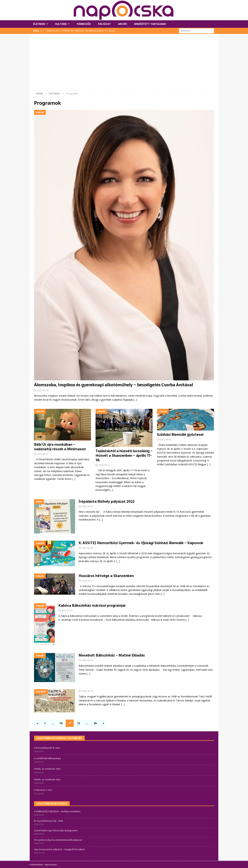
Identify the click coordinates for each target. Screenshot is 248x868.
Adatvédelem (36, 865)
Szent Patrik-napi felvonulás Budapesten (56, 830)
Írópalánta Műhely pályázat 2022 (107, 501)
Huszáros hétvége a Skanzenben (106, 576)
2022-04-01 (87, 506)
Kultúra (61, 24)
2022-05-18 (43, 390)
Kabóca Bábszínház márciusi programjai (92, 605)
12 (78, 723)
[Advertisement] (124, 64)
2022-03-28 (87, 548)
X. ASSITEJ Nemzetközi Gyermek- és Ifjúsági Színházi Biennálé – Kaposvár (141, 543)
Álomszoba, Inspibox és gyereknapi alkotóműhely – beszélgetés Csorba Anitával (114, 385)
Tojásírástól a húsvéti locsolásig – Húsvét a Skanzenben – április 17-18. (124, 455)
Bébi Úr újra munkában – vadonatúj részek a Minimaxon (60, 447)
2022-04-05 (166, 439)
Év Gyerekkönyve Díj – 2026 (49, 821)
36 (95, 723)
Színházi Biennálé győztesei (180, 435)
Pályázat (104, 24)
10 (61, 723)
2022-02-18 (87, 691)
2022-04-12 (104, 465)
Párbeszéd (84, 24)
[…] (135, 400)
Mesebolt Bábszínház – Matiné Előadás (112, 655)
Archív (123, 24)
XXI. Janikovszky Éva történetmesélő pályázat (58, 840)
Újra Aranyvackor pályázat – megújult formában (59, 849)
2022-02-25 (67, 610)
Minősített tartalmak (150, 24)
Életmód (39, 24)
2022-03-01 (87, 581)
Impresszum (51, 865)
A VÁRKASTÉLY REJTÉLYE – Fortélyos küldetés (57, 811)
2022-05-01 (43, 454)
